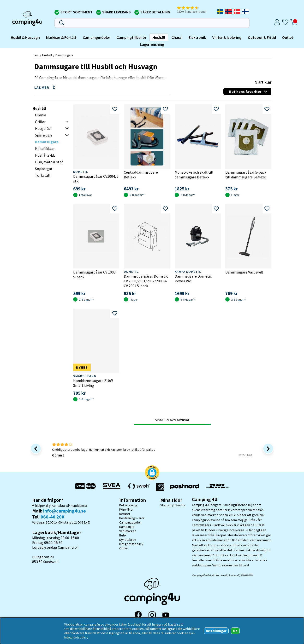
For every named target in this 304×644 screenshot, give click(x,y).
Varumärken (128, 531)
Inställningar (216, 631)
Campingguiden (130, 522)
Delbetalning (128, 505)
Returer (125, 514)
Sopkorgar (44, 169)
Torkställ (43, 175)
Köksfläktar (45, 148)
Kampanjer (127, 527)
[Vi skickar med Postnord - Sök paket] (185, 487)
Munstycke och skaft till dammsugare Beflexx (194, 175)
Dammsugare (64, 55)
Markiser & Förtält (61, 37)
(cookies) (135, 624)
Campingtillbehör (131, 37)
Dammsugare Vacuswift (244, 272)
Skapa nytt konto (173, 505)
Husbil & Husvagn (25, 37)
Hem (36, 55)
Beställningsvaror (132, 518)
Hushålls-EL (45, 155)
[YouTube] (166, 615)
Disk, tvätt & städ (49, 162)
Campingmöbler (96, 37)
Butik (123, 535)
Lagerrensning (152, 44)
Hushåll (159, 37)
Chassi (177, 37)
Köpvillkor (126, 509)
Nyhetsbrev (128, 540)
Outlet (288, 37)
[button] (152, 473)
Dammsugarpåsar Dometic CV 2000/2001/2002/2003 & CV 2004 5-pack (146, 281)
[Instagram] (152, 615)
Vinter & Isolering (227, 37)
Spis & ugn (43, 135)
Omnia (41, 115)
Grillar (40, 122)
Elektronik (197, 37)
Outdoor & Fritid (262, 37)
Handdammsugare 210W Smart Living (93, 383)
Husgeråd (43, 128)
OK (235, 631)
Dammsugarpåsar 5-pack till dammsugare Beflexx (246, 175)
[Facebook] (138, 615)
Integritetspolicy (131, 544)
